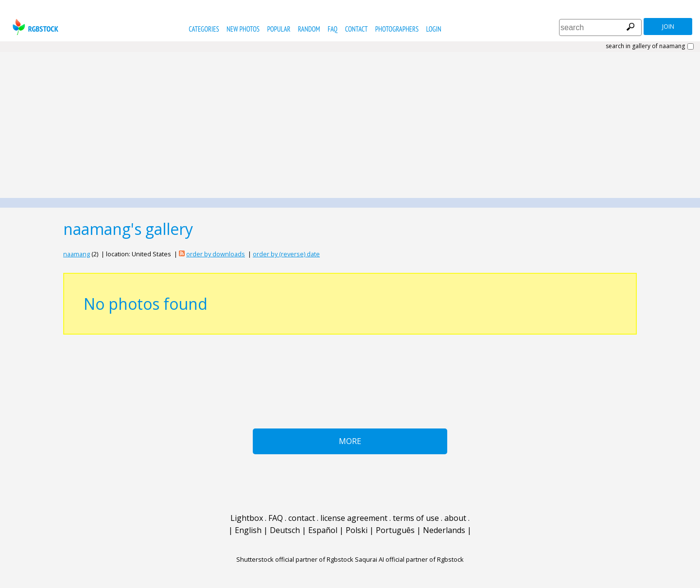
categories (204, 29)
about (455, 518)
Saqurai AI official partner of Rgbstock (409, 559)
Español (323, 530)
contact (357, 29)
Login (434, 29)
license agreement (354, 518)
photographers (397, 29)
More (350, 441)
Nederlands (444, 530)
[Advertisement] (350, 125)
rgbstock (34, 27)
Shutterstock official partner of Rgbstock (295, 559)
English (248, 530)
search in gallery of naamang (645, 46)
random (309, 29)
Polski (357, 530)
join (668, 27)
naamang (77, 254)
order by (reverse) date (286, 254)
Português (395, 530)
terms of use (416, 518)
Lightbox (247, 518)
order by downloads (216, 254)
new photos (243, 29)
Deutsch (285, 530)
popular (279, 29)
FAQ (332, 29)
